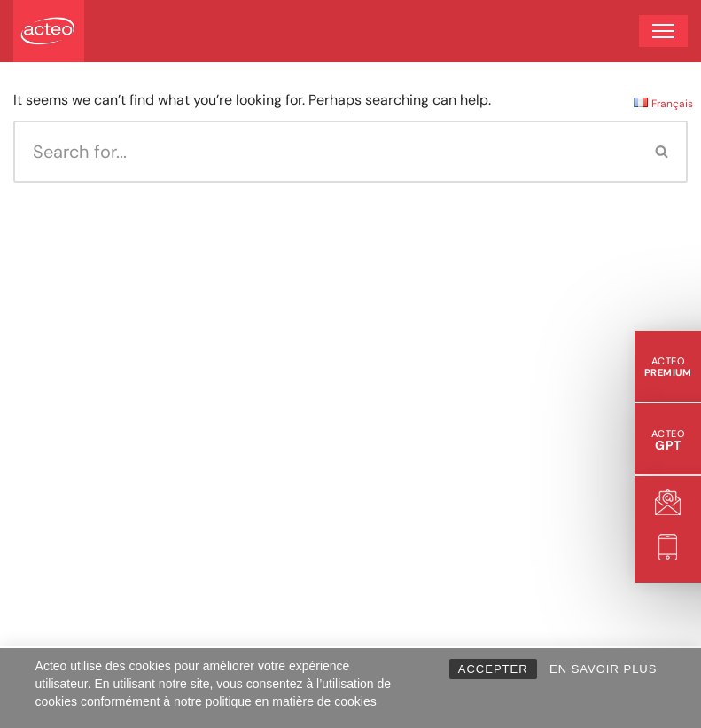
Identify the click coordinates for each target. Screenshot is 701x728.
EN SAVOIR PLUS (603, 669)
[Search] (325, 152)
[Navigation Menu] (663, 31)
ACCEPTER (493, 669)
